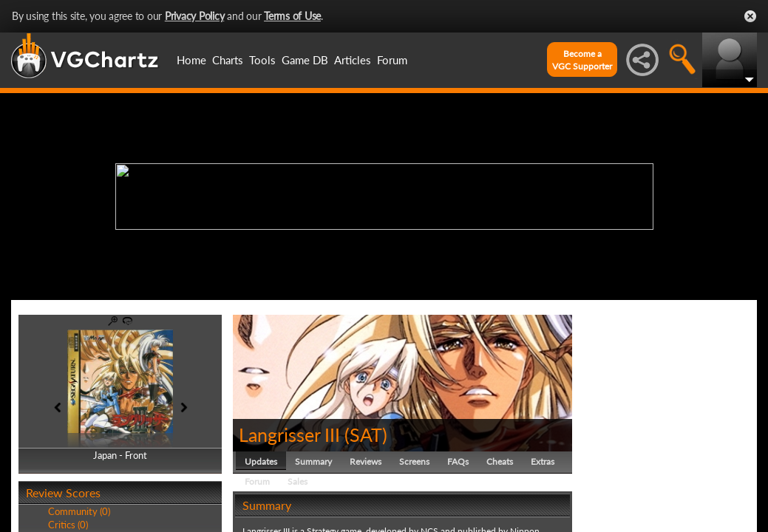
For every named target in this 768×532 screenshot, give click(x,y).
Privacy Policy (195, 16)
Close (750, 16)
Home (191, 60)
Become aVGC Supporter (582, 60)
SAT (366, 434)
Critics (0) (68, 525)
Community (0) (79, 511)
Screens (414, 461)
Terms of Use (292, 16)
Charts (228, 60)
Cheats (500, 461)
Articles (353, 60)
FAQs (458, 461)
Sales (298, 481)
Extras (543, 461)
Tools (262, 60)
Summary (313, 461)
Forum (392, 60)
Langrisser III (289, 434)
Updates (261, 461)
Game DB (305, 60)
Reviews (366, 461)
